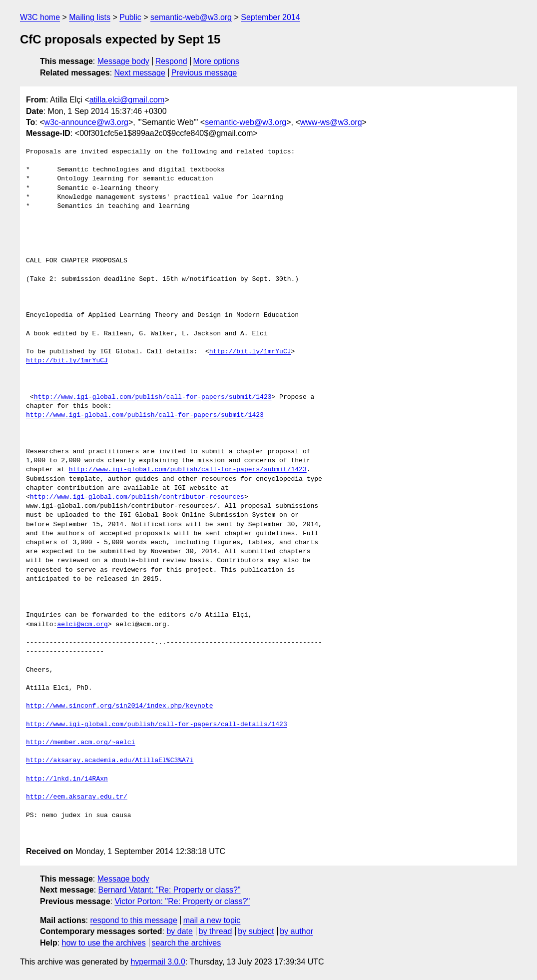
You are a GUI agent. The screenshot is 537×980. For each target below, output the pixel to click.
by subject (256, 931)
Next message (140, 73)
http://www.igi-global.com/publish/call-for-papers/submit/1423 (153, 397)
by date (179, 931)
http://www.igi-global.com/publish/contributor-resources (137, 497)
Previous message (204, 73)
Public (130, 17)
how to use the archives (104, 943)
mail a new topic (212, 920)
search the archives (187, 943)
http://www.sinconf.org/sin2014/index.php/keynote (119, 706)
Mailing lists (90, 17)
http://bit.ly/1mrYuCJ (250, 352)
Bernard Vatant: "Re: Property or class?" (170, 890)
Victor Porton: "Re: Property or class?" (182, 901)
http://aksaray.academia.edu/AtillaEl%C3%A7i (110, 761)
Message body (123, 61)
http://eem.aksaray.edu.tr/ (77, 797)
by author (296, 931)
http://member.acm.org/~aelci (80, 743)
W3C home (40, 17)
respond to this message (133, 920)
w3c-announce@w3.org (86, 122)
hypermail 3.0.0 (158, 962)
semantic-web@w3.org (191, 17)
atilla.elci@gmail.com (127, 100)
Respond (171, 61)
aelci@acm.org (82, 625)
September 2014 (270, 17)
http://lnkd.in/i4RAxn (67, 779)
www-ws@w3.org (331, 122)
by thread (216, 931)
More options (217, 61)
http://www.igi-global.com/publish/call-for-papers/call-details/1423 (157, 725)
